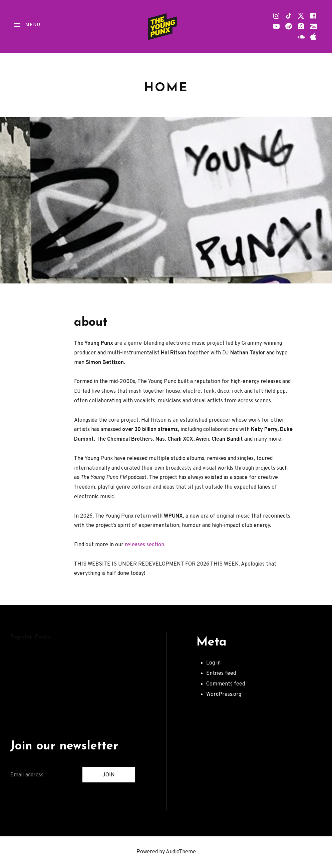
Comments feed (226, 684)
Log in (213, 663)
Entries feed (221, 673)
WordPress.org (224, 694)
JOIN (109, 775)
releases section (144, 545)
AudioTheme (181, 852)
